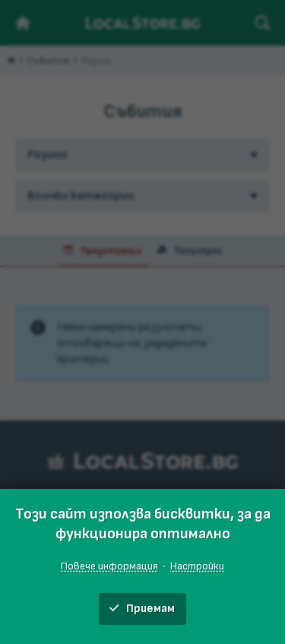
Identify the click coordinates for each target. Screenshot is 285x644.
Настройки (197, 566)
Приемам (142, 609)
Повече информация (109, 566)
